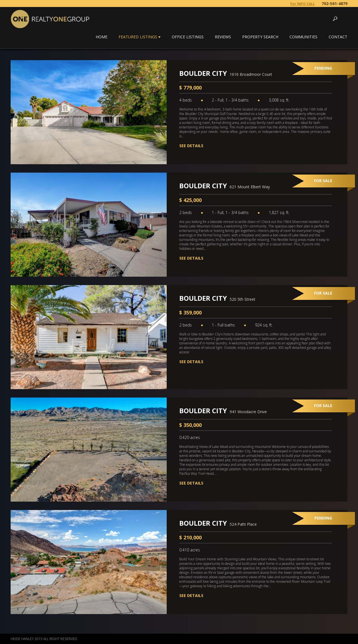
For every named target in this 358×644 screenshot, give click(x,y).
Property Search (260, 37)
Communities (303, 37)
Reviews (223, 37)
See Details (191, 146)
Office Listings (188, 37)
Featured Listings (138, 37)
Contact (338, 37)
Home (102, 37)
